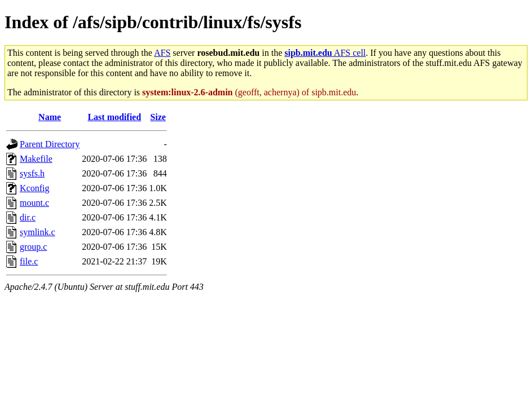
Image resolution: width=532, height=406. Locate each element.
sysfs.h (32, 173)
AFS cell (325, 53)
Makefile (36, 159)
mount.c (34, 203)
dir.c (28, 217)
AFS (162, 53)
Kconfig (34, 188)
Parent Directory (50, 144)
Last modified (114, 117)
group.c (33, 247)
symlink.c (38, 232)
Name (50, 117)
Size (158, 117)
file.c (29, 261)
